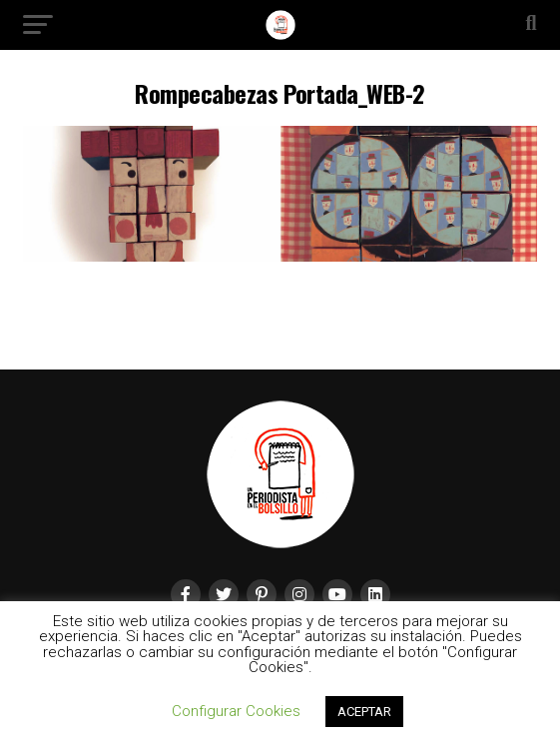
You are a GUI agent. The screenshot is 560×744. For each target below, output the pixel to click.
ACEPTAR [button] (364, 712)
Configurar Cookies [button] (236, 711)
